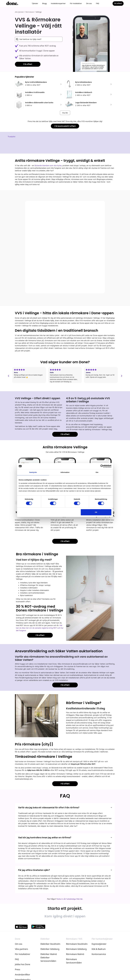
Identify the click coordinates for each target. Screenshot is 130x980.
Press (17, 969)
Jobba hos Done (23, 964)
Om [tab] (97, 472)
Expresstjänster (99, 944)
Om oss (89, 3)
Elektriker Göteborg (50, 949)
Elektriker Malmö (49, 954)
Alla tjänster (19, 12)
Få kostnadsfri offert (65, 126)
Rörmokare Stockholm (77, 944)
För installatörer (76, 3)
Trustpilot (12, 137)
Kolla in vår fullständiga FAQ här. (70, 899)
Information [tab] (65, 472)
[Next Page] (65, 113)
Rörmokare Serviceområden (74, 961)
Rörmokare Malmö (75, 954)
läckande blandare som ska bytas (48, 165)
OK (96, 512)
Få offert (118, 3)
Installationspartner (58, 3)
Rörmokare (30, 12)
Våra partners (21, 949)
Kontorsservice (99, 954)
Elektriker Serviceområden (48, 959)
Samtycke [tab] (33, 472)
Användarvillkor (22, 975)
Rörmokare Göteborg (76, 949)
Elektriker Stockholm (50, 944)
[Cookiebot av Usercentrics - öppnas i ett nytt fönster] (102, 466)
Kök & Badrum (99, 949)
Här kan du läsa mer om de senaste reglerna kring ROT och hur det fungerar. (40, 628)
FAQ (97, 3)
